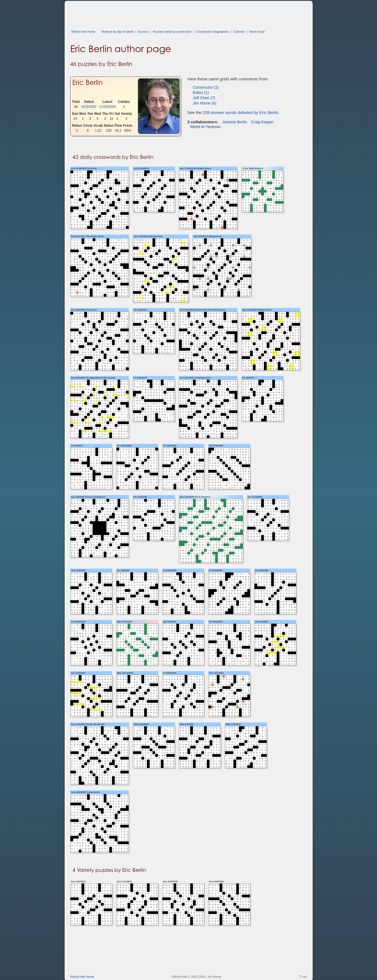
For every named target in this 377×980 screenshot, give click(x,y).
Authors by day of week (118, 32)
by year (143, 32)
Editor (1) (201, 93)
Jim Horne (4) (205, 103)
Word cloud (257, 32)
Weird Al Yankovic (206, 127)
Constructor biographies (212, 32)
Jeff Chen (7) (204, 98)
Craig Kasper (262, 122)
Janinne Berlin (235, 122)
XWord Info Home (83, 32)
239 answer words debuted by (240, 112)
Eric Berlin (88, 82)
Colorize (239, 32)
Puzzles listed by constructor (172, 32)
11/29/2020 (108, 107)
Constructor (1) (206, 87)
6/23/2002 (89, 107)
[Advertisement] (171, 13)
